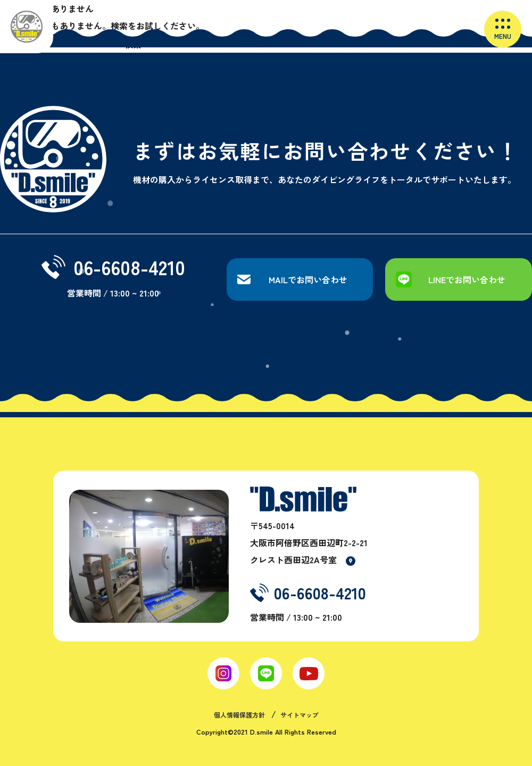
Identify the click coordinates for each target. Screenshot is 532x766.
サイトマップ (300, 715)
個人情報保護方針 (239, 715)
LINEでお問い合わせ (467, 279)
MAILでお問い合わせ (308, 279)
